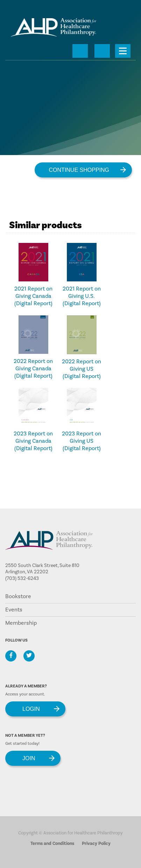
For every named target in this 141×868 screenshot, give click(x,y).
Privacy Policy (96, 843)
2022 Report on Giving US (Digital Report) (82, 369)
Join (29, 758)
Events (14, 610)
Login (31, 709)
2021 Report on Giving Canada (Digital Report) (33, 296)
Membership (21, 623)
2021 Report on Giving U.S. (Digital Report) (82, 296)
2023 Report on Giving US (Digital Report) (82, 441)
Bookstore (18, 596)
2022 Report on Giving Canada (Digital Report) (33, 369)
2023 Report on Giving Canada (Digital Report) (33, 441)
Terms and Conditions (52, 843)
